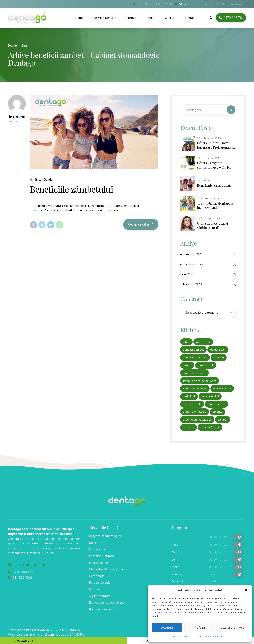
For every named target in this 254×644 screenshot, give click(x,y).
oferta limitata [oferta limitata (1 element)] (222, 388)
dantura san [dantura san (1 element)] (218, 350)
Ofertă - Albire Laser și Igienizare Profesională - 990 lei (215, 145)
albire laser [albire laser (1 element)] (203, 342)
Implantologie (99, 563)
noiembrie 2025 (191, 254)
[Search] (231, 110)
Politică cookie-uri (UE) (106, 609)
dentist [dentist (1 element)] (187, 365)
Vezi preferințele (233, 627)
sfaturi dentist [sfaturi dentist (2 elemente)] (217, 404)
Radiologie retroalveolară (107, 602)
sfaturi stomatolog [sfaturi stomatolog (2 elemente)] (195, 412)
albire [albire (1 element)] (186, 342)
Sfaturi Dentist (44, 180)
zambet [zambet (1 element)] (223, 420)
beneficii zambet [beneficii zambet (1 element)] (193, 350)
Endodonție (97, 549)
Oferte (170, 18)
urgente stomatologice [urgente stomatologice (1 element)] (197, 420)
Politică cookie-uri (182, 637)
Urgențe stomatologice (105, 536)
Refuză (200, 627)
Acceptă (167, 627)
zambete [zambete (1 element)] (189, 427)
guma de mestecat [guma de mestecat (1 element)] (195, 388)
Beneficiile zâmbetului (71, 189)
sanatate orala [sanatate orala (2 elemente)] (192, 404)
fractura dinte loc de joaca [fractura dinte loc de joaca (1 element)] (200, 381)
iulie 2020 (187, 274)
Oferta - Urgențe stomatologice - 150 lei (214, 165)
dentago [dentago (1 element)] (219, 357)
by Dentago (17, 117)
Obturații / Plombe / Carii (107, 569)
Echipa (151, 18)
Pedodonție (97, 589)
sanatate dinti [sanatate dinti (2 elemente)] (210, 396)
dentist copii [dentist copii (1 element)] (206, 365)
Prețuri (131, 18)
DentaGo (74, 630)
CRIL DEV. (77, 634)
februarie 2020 (191, 284)
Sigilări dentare (100, 596)
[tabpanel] (94, 132)
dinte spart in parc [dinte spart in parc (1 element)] (194, 373)
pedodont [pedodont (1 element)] (189, 396)
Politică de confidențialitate (211, 637)
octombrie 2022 (192, 264)
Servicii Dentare (105, 18)
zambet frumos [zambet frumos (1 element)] (210, 427)
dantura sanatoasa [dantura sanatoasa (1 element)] (195, 357)
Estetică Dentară (101, 556)
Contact (190, 18)
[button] (246, 590)
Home (79, 18)
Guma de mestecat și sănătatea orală (213, 225)
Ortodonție (97, 576)
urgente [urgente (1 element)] (217, 412)
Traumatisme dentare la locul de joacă (215, 205)
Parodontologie (100, 582)
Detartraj (96, 543)
